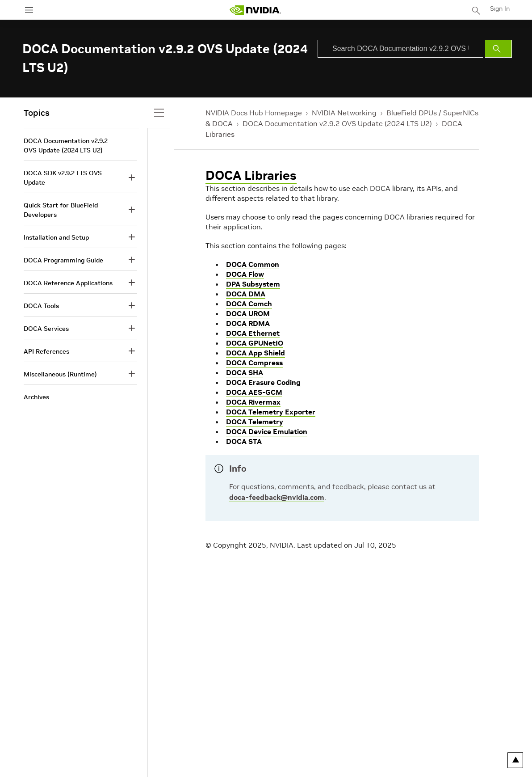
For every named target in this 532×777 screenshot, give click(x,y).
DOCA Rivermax (253, 402)
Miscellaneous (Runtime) (60, 374)
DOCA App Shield (256, 353)
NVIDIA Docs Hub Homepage (254, 113)
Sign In (500, 8)
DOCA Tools (41, 306)
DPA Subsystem (253, 284)
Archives (36, 397)
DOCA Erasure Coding (263, 382)
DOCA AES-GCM (254, 392)
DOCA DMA (246, 294)
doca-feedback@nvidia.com (277, 497)
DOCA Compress (254, 363)
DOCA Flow (245, 274)
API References (46, 351)
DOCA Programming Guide (63, 260)
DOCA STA (244, 441)
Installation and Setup (56, 237)
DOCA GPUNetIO (255, 343)
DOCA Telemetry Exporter (271, 412)
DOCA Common (253, 264)
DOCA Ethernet (253, 333)
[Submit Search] (498, 49)
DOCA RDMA (248, 323)
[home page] (255, 10)
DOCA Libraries (251, 175)
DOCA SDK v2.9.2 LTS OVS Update (63, 178)
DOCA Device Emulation (267, 431)
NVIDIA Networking (344, 113)
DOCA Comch (249, 304)
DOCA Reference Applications (68, 283)
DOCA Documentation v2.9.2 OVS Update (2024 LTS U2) (337, 123)
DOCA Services (46, 329)
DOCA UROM (248, 313)
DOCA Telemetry (255, 422)
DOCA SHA (245, 372)
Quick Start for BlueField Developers (61, 210)
